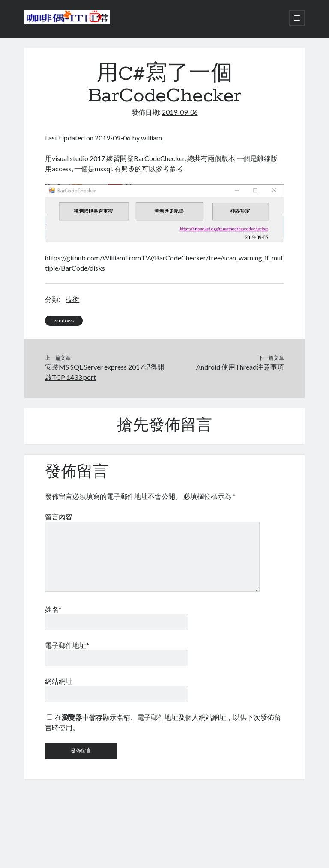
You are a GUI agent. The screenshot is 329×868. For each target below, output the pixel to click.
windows (64, 321)
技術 (72, 299)
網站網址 (59, 681)
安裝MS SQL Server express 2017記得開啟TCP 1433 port (105, 372)
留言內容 (59, 517)
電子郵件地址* (67, 645)
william (151, 138)
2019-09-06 (180, 112)
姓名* (53, 609)
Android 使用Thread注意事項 (240, 367)
